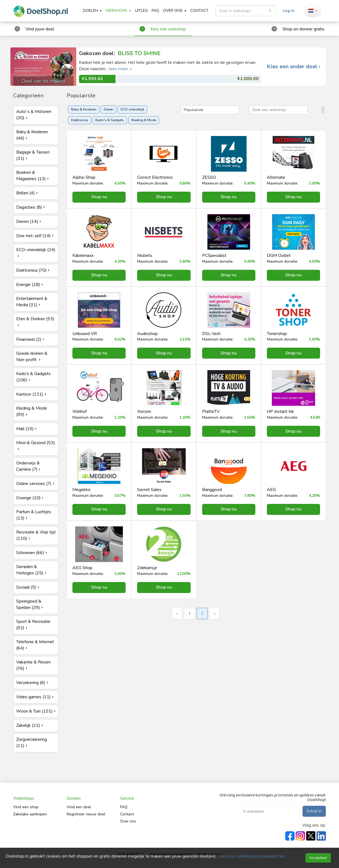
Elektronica (80, 120)
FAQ (155, 11)
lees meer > (120, 69)
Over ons (128, 821)
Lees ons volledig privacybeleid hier (251, 856)
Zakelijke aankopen (30, 814)
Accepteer (318, 858)
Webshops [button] (118, 11)
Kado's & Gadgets (110, 120)
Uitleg (141, 11)
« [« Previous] (177, 613)
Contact (127, 814)
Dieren (108, 109)
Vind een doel (79, 807)
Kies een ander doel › (294, 67)
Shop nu (99, 197)
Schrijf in (314, 811)
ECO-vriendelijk (132, 109)
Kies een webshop (168, 29)
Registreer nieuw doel (86, 814)
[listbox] (246, 11)
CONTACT (199, 11)
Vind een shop (26, 807)
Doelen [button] (92, 11)
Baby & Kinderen (84, 109)
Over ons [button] (175, 11)
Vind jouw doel (40, 29)
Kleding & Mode (144, 120)
